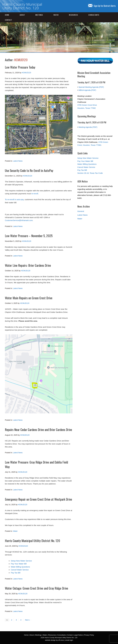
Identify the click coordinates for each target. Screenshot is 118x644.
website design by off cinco (55, 640)
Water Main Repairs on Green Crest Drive (29, 298)
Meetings (39, 15)
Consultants (94, 15)
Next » (28, 620)
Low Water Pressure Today (20, 67)
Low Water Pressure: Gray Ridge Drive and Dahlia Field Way (36, 464)
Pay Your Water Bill (19, 564)
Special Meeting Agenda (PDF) (91, 87)
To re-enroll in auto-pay (14, 199)
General (81, 211)
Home (7, 15)
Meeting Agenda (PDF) (88, 127)
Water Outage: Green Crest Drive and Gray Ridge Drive (37, 588)
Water (56, 15)
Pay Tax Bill (16, 573)
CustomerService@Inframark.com (19, 220)
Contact (8, 20)
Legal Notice (78, 635)
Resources (73, 15)
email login (69, 640)
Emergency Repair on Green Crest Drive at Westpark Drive (38, 499)
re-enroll (35, 194)
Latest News (18, 161)
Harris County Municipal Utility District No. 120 (22, 6)
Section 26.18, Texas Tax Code (90, 173)
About (22, 15)
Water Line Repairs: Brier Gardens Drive (28, 265)
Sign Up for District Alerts (102, 6)
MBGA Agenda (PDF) (87, 90)
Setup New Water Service (21, 561)
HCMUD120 (21, 60)
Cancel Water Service (20, 570)
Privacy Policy (89, 635)
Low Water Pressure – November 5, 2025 (29, 236)
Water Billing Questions (20, 567)
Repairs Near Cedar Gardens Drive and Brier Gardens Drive (38, 430)
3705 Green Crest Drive (87, 105)
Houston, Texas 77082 (87, 108)
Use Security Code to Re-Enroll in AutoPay (29, 170)
